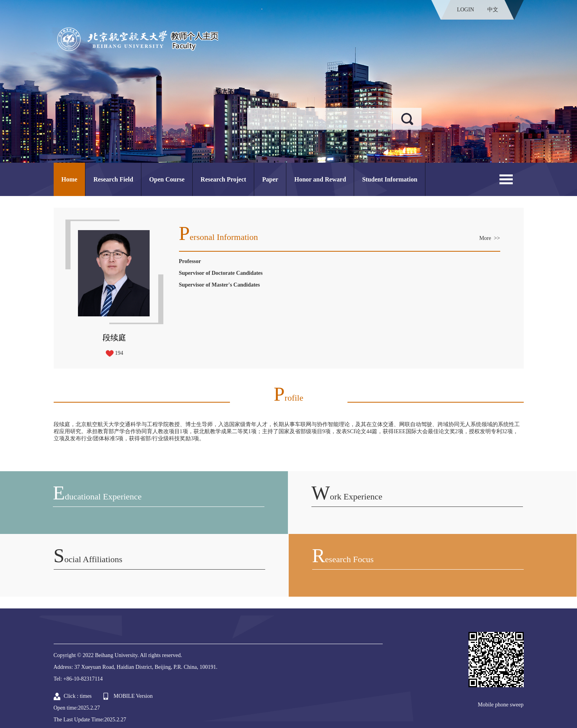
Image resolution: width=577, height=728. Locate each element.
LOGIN (465, 10)
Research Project (223, 179)
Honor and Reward (320, 179)
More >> (489, 238)
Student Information (390, 179)
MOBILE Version (133, 696)
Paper (270, 179)
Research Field (113, 179)
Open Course (167, 179)
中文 (493, 10)
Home (70, 179)
